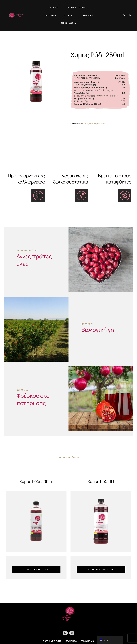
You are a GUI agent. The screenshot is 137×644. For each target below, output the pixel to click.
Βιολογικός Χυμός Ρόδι (94, 124)
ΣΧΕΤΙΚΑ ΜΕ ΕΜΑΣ (77, 8)
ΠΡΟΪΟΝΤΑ (50, 15)
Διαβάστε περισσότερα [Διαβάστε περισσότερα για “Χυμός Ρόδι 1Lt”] (101, 570)
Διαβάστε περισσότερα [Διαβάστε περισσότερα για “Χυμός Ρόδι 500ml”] (36, 570)
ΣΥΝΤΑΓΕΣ (87, 15)
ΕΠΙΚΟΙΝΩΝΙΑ (68, 23)
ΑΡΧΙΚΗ (54, 8)
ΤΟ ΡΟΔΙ (69, 15)
